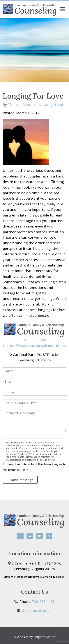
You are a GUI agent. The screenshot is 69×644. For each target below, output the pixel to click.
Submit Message (20, 480)
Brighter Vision (44, 637)
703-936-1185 (35, 340)
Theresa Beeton (21, 105)
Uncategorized (51, 105)
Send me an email (37, 610)
